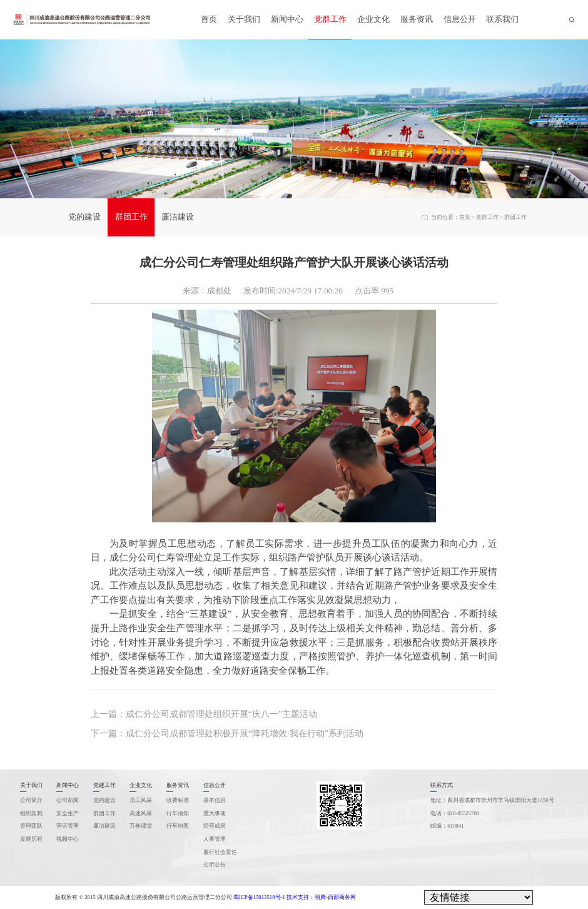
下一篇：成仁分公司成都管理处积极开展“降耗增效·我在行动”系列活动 (227, 733)
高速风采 (141, 813)
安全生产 (68, 813)
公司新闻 (68, 800)
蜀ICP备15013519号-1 (259, 897)
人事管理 (215, 839)
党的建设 (84, 217)
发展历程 (31, 839)
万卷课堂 (141, 826)
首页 (209, 19)
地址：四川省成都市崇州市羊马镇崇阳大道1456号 (492, 800)
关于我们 (244, 19)
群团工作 (131, 217)
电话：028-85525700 (455, 813)
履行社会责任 (220, 852)
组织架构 (31, 813)
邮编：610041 (447, 826)
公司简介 (31, 800)
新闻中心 (287, 19)
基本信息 (215, 800)
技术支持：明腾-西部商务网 (321, 897)
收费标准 (178, 800)
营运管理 (68, 826)
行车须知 (178, 813)
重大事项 (215, 813)
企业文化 (373, 19)
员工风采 (141, 800)
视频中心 (68, 839)
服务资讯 (417, 19)
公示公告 (215, 865)
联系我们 (502, 19)
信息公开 (460, 19)
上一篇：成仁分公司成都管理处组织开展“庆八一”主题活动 (204, 714)
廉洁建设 (178, 217)
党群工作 (330, 19)
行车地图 (178, 826)
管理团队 (31, 826)
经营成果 (215, 826)
